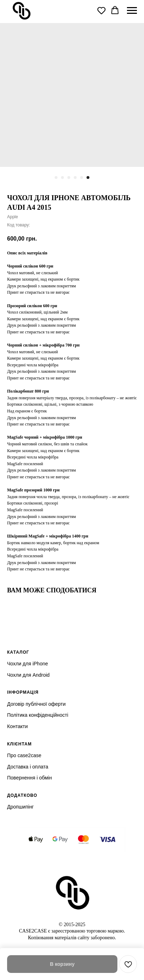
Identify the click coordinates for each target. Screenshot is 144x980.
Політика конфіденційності (38, 715)
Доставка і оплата (28, 767)
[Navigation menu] (132, 11)
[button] (101, 10)
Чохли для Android (28, 675)
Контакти (17, 726)
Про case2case (24, 755)
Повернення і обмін (29, 778)
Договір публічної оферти (36, 704)
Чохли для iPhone (27, 664)
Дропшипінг (20, 807)
